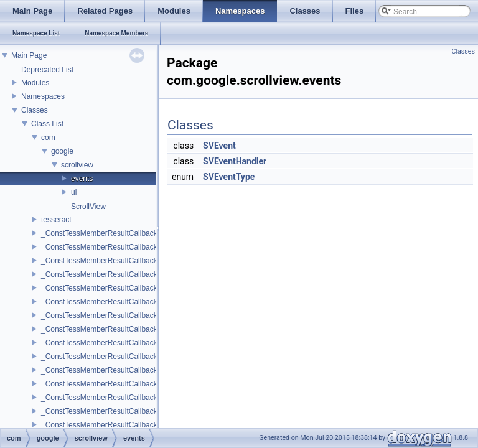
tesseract (56, 220)
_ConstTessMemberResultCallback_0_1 (107, 261)
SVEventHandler (235, 161)
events (82, 179)
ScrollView (88, 207)
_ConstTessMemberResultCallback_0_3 (107, 315)
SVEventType (229, 177)
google (62, 151)
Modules (35, 83)
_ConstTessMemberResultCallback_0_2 (107, 288)
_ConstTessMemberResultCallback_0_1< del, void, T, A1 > (138, 274)
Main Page (29, 55)
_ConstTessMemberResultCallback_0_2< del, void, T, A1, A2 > (145, 302)
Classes (35, 110)
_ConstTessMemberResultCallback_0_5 (107, 370)
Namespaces (43, 96)
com (48, 138)
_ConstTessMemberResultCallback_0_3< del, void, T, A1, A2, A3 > (151, 329)
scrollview (77, 165)
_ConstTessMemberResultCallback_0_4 (107, 343)
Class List (47, 124)
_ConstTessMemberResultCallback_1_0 (107, 398)
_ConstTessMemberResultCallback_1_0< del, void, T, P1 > (138, 411)
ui (74, 192)
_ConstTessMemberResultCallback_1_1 (107, 425)
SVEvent (219, 146)
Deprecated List (47, 70)
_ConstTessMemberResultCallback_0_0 (107, 233)
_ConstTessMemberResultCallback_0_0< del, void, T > (132, 247)
